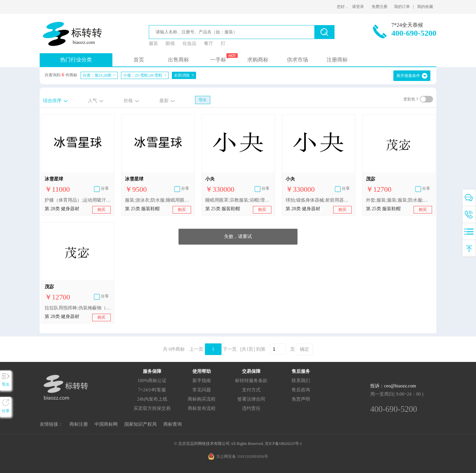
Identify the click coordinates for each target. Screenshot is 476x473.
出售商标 (178, 60)
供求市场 (297, 60)
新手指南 (202, 381)
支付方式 (251, 390)
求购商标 (258, 60)
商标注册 (79, 424)
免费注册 (379, 7)
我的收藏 (425, 7)
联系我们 (301, 381)
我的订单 (402, 7)
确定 (304, 349)
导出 (203, 100)
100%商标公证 (152, 381)
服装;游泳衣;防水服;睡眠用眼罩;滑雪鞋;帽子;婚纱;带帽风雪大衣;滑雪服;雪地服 (158, 200)
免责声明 (301, 399)
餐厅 (209, 43)
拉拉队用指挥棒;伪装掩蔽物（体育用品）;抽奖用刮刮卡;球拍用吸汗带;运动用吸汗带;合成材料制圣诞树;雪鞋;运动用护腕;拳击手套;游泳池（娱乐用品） (78, 308)
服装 (153, 43)
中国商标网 (106, 424)
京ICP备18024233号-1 (283, 444)
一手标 (218, 60)
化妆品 (189, 43)
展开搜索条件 (408, 76)
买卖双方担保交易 (152, 408)
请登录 (358, 7)
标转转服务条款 (251, 381)
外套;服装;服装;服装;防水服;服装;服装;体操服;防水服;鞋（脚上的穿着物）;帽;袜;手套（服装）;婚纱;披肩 (399, 200)
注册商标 (337, 60)
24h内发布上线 (152, 399)
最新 (164, 101)
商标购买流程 (202, 399)
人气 (93, 101)
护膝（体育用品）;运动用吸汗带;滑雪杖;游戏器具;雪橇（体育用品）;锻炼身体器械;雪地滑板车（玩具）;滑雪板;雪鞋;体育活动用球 (78, 200)
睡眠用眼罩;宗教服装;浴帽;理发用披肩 (238, 200)
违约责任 (251, 408)
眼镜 (170, 43)
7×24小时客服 (152, 390)
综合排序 (52, 101)
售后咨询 (301, 390)
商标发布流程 (202, 408)
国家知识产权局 (140, 424)
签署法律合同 (251, 399)
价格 (128, 101)
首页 (139, 60)
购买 (101, 210)
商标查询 (173, 424)
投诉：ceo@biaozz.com (393, 386)
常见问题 (202, 390)
